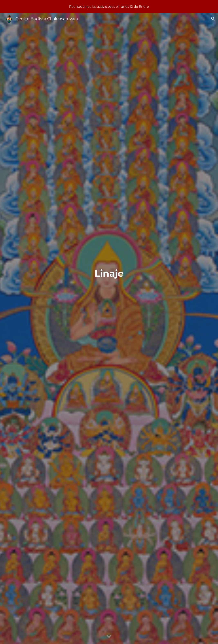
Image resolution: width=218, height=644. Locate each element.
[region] (109, 7)
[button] (213, 19)
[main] (109, 329)
